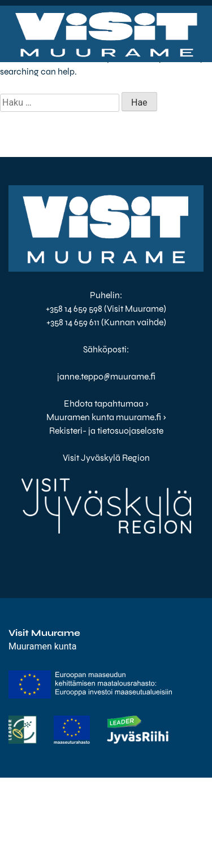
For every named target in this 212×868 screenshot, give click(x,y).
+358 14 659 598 (74, 309)
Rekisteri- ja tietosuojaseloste (106, 431)
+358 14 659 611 (73, 322)
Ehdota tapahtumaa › (106, 404)
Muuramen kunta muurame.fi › (106, 417)
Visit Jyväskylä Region (106, 458)
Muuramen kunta (42, 646)
